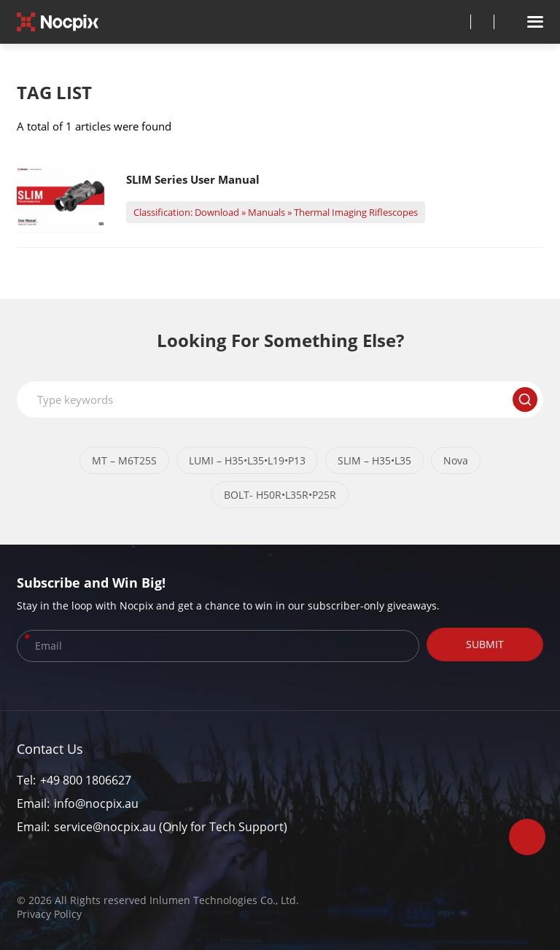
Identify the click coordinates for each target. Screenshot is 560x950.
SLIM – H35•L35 (374, 460)
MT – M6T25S (124, 460)
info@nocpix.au (96, 803)
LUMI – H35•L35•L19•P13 (247, 460)
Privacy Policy (49, 914)
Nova (456, 460)
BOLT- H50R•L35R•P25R (280, 495)
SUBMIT (485, 644)
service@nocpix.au (105, 827)
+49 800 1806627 (86, 780)
